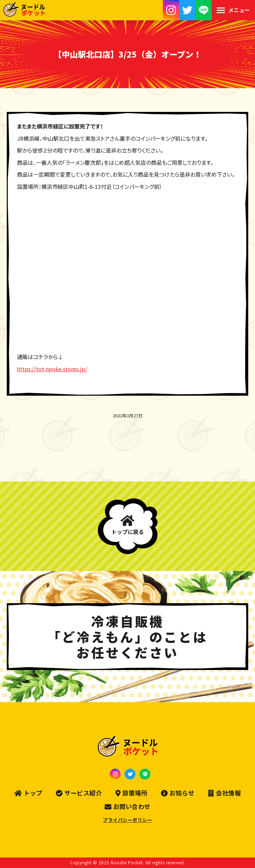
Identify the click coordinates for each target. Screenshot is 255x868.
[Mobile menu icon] (233, 10)
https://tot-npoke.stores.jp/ (52, 369)
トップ (28, 793)
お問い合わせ (128, 807)
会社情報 (224, 793)
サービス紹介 (79, 793)
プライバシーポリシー (127, 820)
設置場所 (131, 793)
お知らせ (178, 793)
